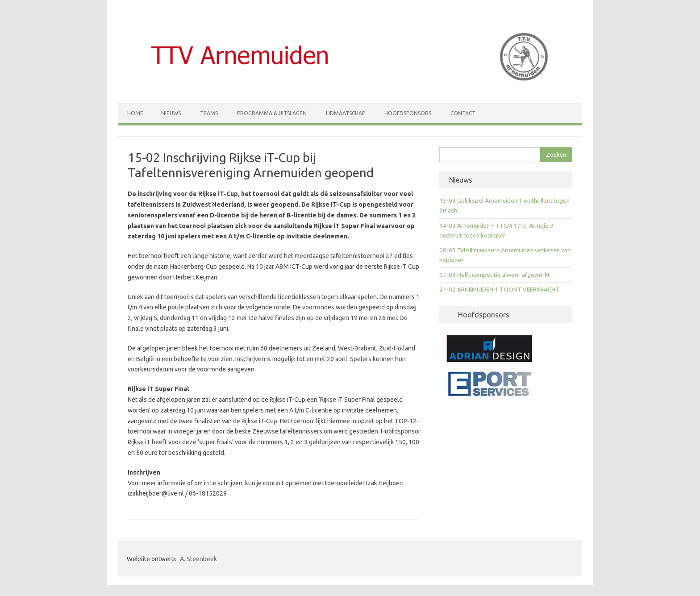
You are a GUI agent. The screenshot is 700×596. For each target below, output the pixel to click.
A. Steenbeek (198, 559)
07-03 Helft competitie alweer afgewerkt (495, 275)
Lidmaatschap (346, 113)
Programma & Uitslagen (272, 113)
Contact (463, 113)
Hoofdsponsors (408, 113)
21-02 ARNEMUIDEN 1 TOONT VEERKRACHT (499, 290)
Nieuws (171, 113)
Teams (209, 113)
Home (135, 113)
